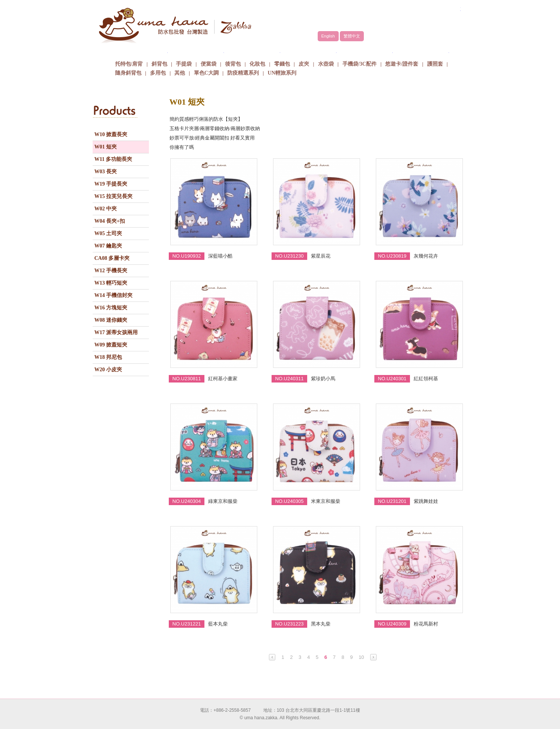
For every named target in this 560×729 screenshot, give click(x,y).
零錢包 (282, 64)
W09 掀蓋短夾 (111, 345)
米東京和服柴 (326, 501)
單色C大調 (206, 73)
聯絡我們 (421, 50)
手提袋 (184, 64)
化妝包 (257, 64)
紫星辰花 (321, 256)
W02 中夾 (106, 209)
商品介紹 (252, 50)
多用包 (158, 73)
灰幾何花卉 (426, 256)
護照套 (435, 64)
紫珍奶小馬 (323, 379)
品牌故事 (196, 50)
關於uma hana (140, 50)
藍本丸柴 (218, 624)
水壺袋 (326, 64)
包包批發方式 (308, 50)
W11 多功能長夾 (113, 159)
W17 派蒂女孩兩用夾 (116, 334)
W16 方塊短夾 (111, 308)
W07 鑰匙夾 (108, 246)
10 (361, 657)
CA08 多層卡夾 (112, 258)
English (328, 36)
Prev (272, 657)
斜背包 (159, 64)
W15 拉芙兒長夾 (114, 196)
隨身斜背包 (128, 73)
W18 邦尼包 (108, 357)
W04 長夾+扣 (110, 221)
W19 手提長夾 (111, 184)
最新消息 (365, 50)
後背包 (233, 64)
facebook (441, 18)
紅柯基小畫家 (223, 379)
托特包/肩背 (129, 64)
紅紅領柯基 (426, 379)
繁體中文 (352, 36)
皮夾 (304, 64)
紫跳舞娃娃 (426, 501)
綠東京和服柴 (223, 501)
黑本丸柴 (321, 624)
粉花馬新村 (426, 624)
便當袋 (209, 64)
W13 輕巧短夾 (111, 283)
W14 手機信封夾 (114, 295)
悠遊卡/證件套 (402, 64)
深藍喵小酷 (220, 256)
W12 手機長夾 (111, 271)
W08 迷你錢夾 (111, 320)
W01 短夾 (106, 147)
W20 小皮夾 (108, 370)
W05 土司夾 (108, 233)
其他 (180, 73)
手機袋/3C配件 (360, 64)
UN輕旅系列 (282, 73)
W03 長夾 (106, 172)
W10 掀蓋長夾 (111, 134)
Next (373, 657)
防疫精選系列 (243, 73)
